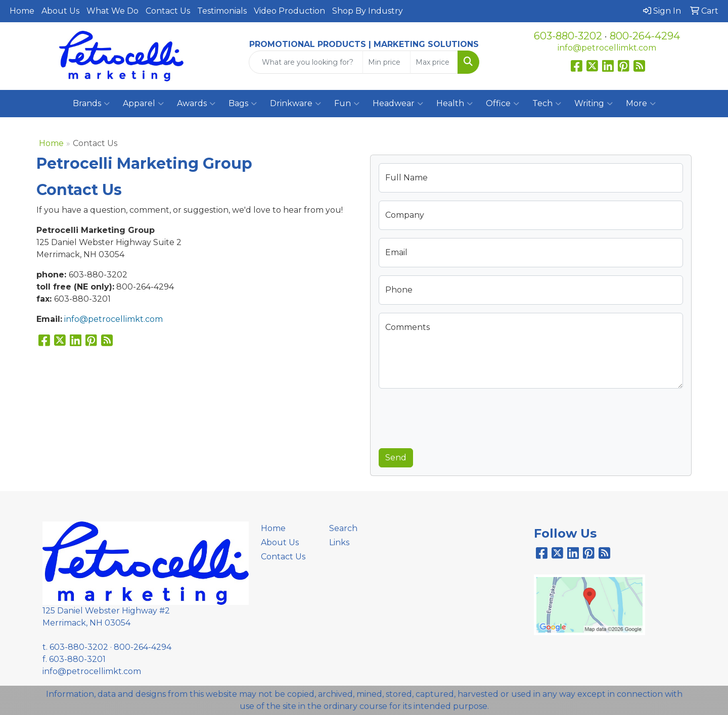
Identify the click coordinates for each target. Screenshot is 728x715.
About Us (60, 11)
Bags (243, 104)
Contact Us (168, 11)
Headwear (398, 104)
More (641, 104)
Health (454, 104)
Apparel (143, 104)
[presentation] (456, 416)
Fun (347, 104)
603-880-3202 (568, 36)
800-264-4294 (645, 36)
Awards (196, 104)
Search (343, 528)
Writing (594, 104)
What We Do (112, 11)
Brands (91, 104)
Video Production (289, 11)
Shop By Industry (368, 11)
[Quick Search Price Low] (386, 62)
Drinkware (295, 104)
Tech (547, 104)
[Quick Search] (306, 62)
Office (503, 104)
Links (339, 542)
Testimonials (222, 11)
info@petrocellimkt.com (607, 48)
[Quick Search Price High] (434, 62)
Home (22, 11)
